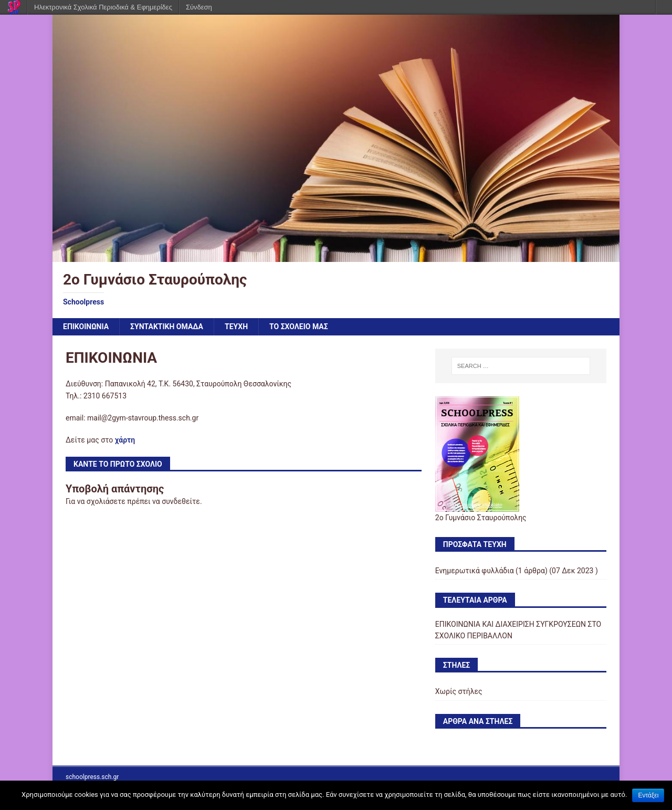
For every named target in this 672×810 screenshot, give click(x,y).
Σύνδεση (199, 7)
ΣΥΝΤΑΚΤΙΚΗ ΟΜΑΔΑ (167, 327)
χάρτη (125, 440)
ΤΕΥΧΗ (236, 327)
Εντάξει (648, 795)
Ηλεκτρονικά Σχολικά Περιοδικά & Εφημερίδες (103, 7)
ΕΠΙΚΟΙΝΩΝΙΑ (86, 327)
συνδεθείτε (181, 501)
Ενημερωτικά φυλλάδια (475, 571)
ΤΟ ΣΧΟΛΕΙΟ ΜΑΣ (299, 327)
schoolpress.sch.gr (92, 777)
